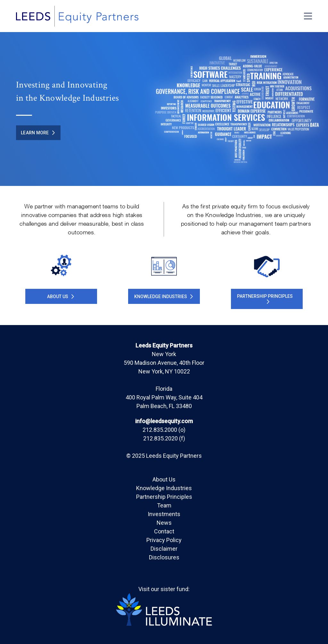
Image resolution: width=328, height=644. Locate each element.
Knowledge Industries (164, 488)
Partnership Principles (164, 497)
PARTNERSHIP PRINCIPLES (265, 299)
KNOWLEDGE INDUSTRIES (164, 297)
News (164, 523)
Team (164, 505)
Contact (164, 531)
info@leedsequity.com (164, 421)
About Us (61, 297)
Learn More (38, 133)
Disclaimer (164, 549)
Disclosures (164, 557)
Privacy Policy (164, 540)
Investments (164, 514)
